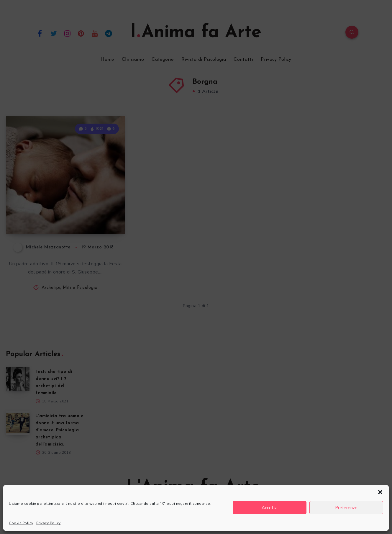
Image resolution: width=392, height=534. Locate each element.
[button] (380, 492)
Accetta (270, 508)
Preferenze (346, 508)
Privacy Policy (49, 523)
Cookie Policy (21, 523)
